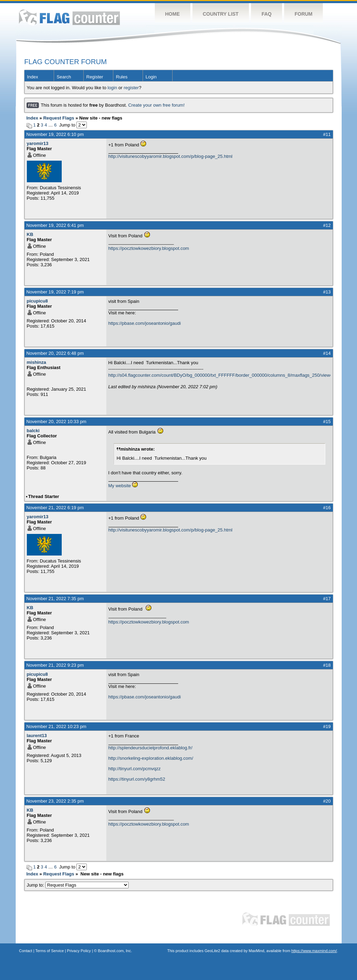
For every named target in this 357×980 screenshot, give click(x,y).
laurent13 (37, 736)
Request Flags (59, 118)
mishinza (37, 362)
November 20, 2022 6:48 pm (55, 353)
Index (33, 77)
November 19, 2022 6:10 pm (55, 134)
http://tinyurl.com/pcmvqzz (135, 769)
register (131, 88)
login (112, 88)
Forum (303, 14)
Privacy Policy (79, 951)
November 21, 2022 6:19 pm (55, 508)
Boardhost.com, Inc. (115, 951)
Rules (122, 77)
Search (64, 77)
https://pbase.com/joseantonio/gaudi (145, 323)
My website (120, 486)
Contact (26, 951)
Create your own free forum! (157, 105)
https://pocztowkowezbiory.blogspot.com (149, 248)
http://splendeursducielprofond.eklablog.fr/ (150, 748)
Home (173, 14)
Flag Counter (69, 17)
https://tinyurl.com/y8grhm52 (137, 779)
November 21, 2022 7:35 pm (55, 599)
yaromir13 (38, 143)
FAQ (267, 14)
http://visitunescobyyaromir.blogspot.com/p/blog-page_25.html (170, 156)
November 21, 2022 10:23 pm (56, 726)
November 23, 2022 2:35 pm (55, 801)
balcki (33, 431)
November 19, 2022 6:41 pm (55, 225)
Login (151, 77)
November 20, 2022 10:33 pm (56, 422)
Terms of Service (50, 951)
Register (95, 77)
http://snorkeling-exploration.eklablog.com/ (151, 758)
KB (30, 234)
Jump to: (78, 885)
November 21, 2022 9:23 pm (55, 665)
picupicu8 (37, 301)
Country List (221, 14)
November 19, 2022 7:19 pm (55, 292)
